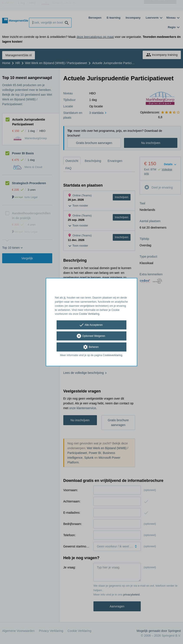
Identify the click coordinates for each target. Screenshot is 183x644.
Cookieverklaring (112, 355)
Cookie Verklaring (89, 314)
